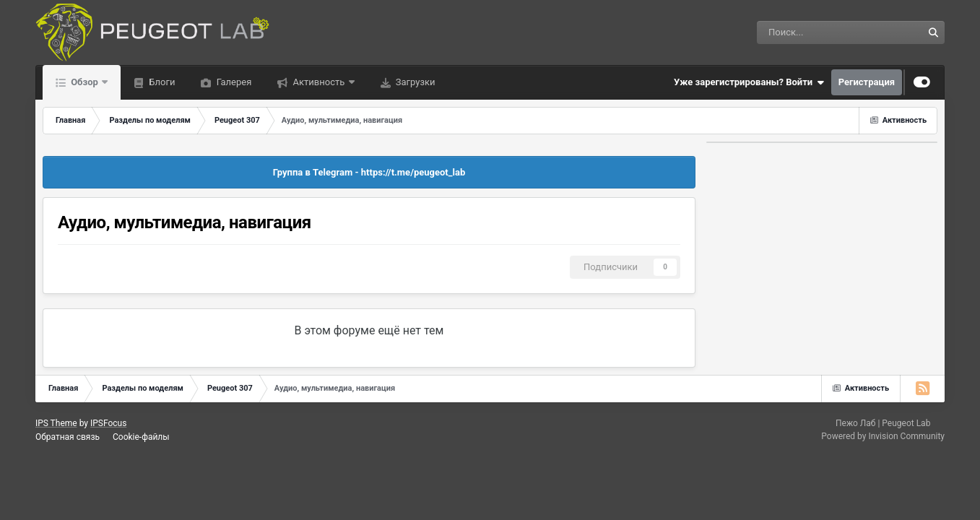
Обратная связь (68, 437)
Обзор (84, 82)
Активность (318, 82)
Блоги (161, 82)
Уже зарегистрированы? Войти (749, 82)
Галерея (233, 82)
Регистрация (867, 82)
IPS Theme (56, 423)
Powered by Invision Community (883, 436)
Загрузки (415, 82)
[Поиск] (801, 32)
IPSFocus (108, 423)
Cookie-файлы (141, 437)
